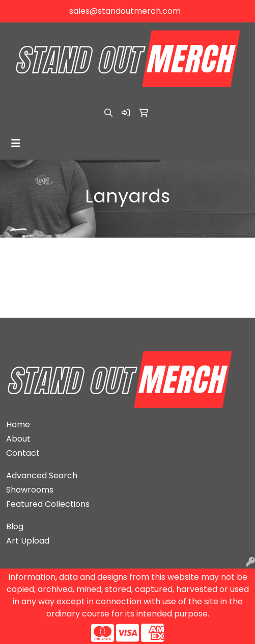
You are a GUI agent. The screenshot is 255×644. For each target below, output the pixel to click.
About (18, 439)
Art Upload (28, 541)
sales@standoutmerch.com (125, 11)
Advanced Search (42, 475)
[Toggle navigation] (16, 143)
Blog (15, 526)
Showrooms (30, 490)
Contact (23, 453)
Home (18, 424)
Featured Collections (48, 504)
